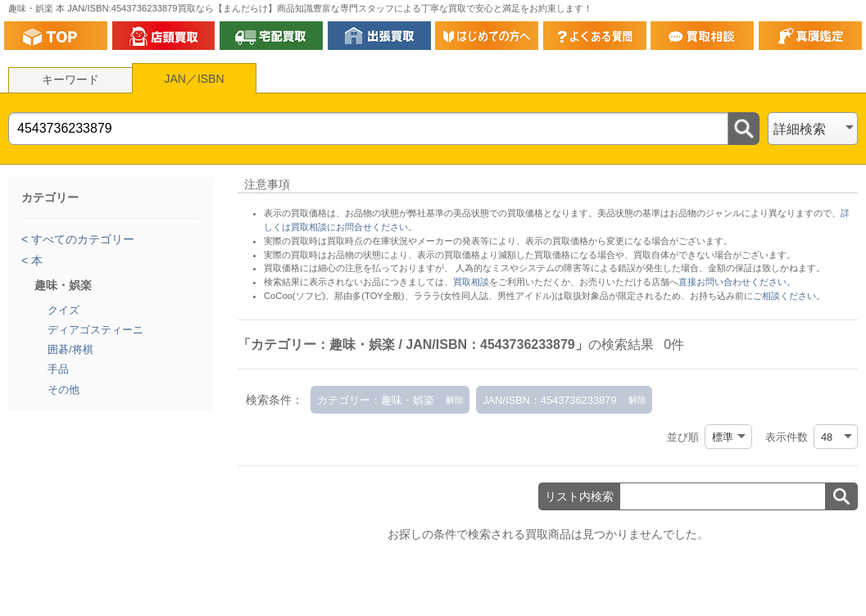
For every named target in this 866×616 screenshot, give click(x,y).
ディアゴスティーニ (95, 330)
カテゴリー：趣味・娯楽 (376, 400)
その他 (63, 390)
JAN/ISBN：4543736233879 (549, 400)
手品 (58, 369)
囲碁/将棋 (70, 349)
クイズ (63, 310)
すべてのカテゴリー (81, 239)
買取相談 (471, 282)
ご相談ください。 (789, 296)
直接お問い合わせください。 (737, 282)
